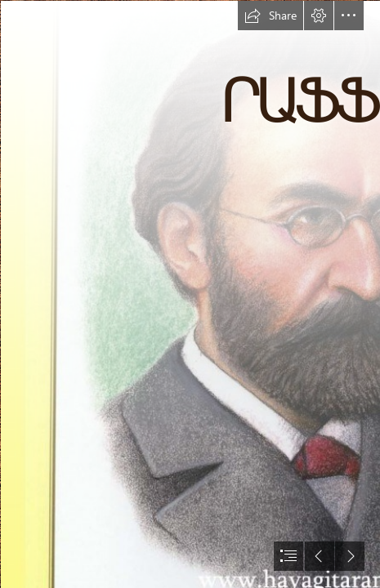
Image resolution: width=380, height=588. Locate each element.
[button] (270, 16)
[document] (190, 294)
